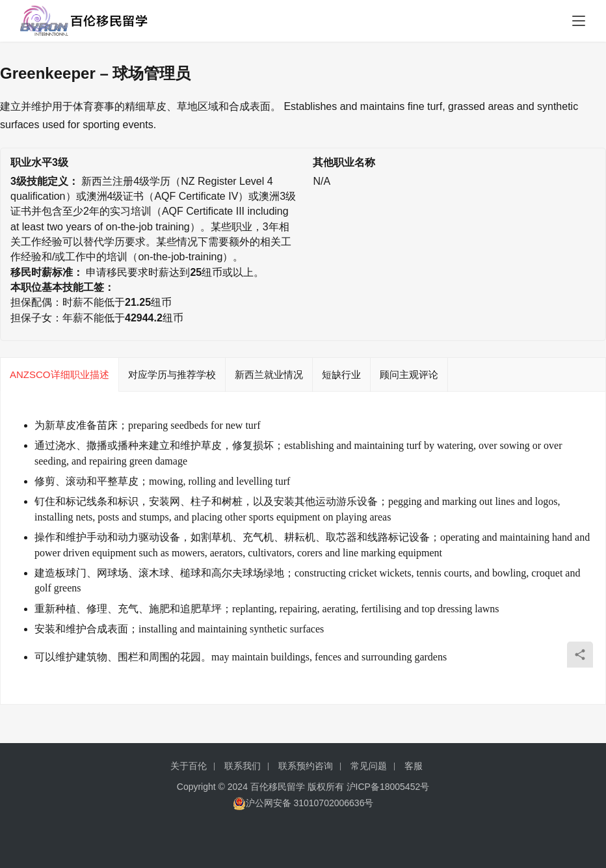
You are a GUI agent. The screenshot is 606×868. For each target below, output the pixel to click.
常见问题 (369, 766)
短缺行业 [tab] (341, 374)
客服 (414, 766)
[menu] (579, 21)
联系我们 (243, 766)
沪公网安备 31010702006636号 (303, 803)
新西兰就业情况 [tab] (269, 374)
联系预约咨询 (306, 766)
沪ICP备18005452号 (388, 787)
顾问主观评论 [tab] (409, 374)
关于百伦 (189, 766)
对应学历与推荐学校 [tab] (172, 374)
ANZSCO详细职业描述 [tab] (59, 374)
